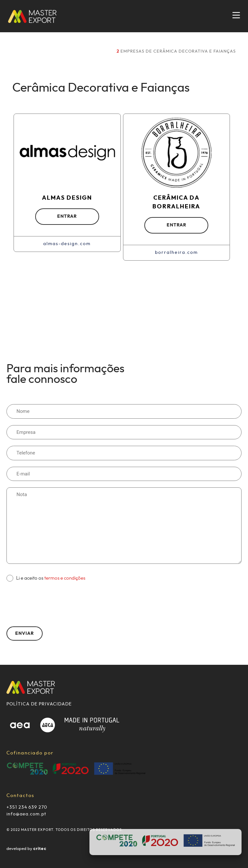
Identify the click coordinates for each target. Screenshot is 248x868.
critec (40, 849)
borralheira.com (176, 253)
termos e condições (65, 578)
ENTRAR (67, 216)
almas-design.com (67, 244)
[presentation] (56, 601)
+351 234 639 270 (27, 807)
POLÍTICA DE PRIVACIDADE (39, 704)
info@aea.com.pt (26, 814)
